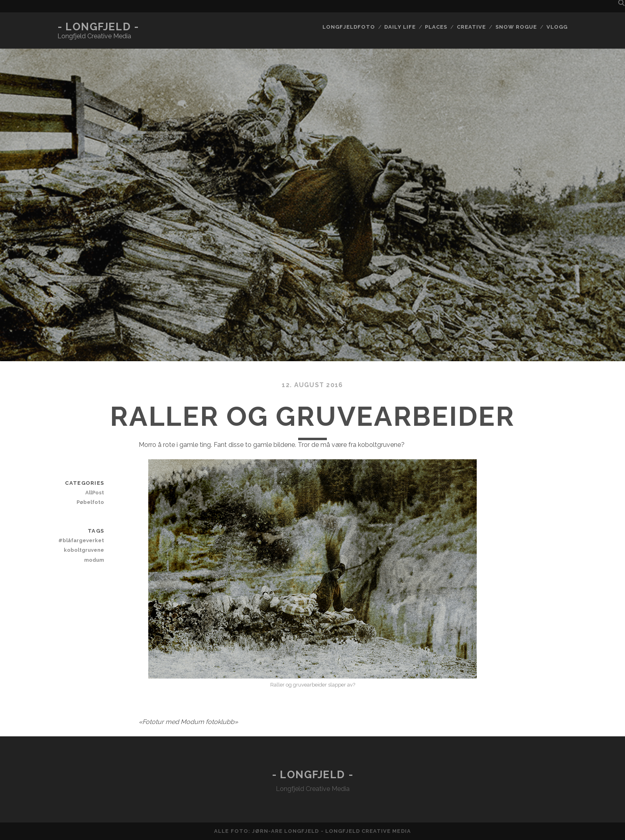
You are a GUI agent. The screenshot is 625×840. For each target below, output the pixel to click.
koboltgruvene (84, 550)
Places (436, 27)
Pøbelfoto (90, 502)
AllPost (95, 493)
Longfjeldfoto (349, 27)
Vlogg (557, 27)
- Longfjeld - (98, 27)
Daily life (400, 27)
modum (94, 560)
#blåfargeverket (81, 540)
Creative (471, 27)
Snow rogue (516, 27)
